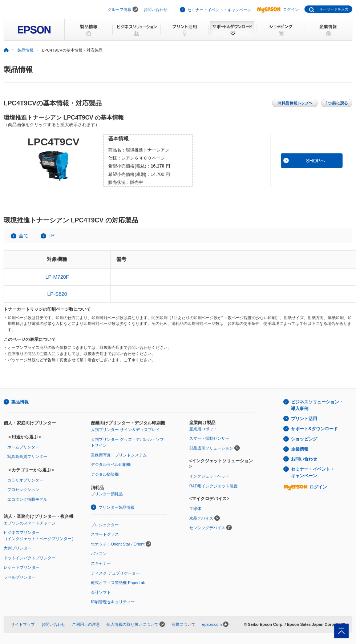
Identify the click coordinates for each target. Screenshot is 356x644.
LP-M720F (57, 277)
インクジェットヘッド (209, 476)
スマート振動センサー (209, 438)
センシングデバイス (207, 528)
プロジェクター (105, 525)
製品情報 (25, 50)
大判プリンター (18, 548)
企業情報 (300, 449)
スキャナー (101, 563)
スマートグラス (105, 534)
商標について (183, 624)
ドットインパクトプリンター (30, 558)
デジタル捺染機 (105, 474)
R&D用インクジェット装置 (213, 486)
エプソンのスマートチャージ (30, 523)
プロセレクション (23, 490)
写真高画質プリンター (27, 456)
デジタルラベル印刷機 (111, 464)
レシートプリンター (22, 567)
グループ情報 (120, 9)
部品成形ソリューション (211, 448)
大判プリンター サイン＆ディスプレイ (125, 430)
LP (51, 236)
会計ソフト (101, 592)
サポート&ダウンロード (314, 429)
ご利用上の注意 (86, 624)
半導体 (195, 508)
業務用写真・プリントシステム (119, 455)
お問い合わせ (155, 9)
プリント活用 (304, 419)
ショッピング (304, 439)
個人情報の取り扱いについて (132, 624)
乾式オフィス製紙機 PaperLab (118, 583)
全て (24, 236)
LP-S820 (57, 294)
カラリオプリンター (25, 480)
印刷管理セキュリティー (113, 602)
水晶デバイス (201, 518)
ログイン (278, 9)
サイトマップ (23, 624)
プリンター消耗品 (107, 494)
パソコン (99, 554)
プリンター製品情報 (116, 507)
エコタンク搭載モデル (27, 499)
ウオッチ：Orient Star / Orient (118, 544)
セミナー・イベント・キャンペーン (219, 10)
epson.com (212, 624)
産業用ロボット (203, 429)
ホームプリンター (23, 447)
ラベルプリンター (20, 577)
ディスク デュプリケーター (115, 573)
